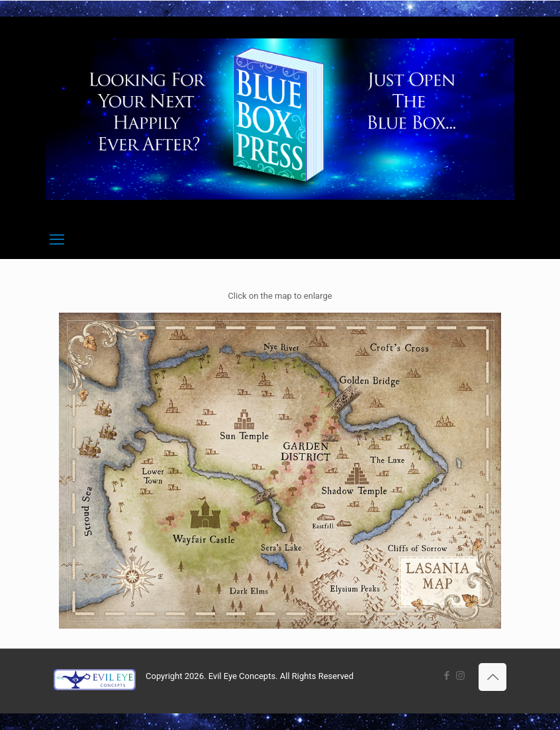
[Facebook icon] (446, 676)
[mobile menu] (57, 240)
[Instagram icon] (460, 676)
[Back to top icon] (492, 677)
